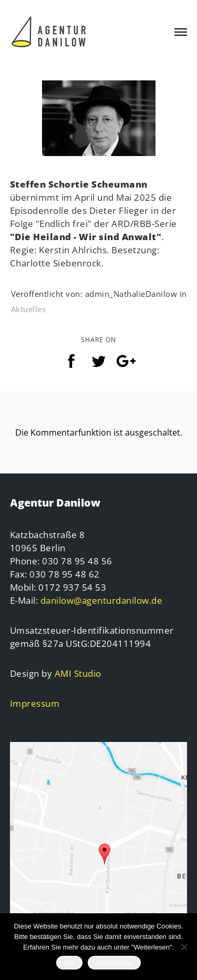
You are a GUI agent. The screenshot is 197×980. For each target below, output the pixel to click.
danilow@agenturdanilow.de (102, 600)
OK (69, 963)
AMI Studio (78, 673)
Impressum (35, 703)
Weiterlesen (114, 963)
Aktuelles (29, 309)
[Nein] (184, 947)
